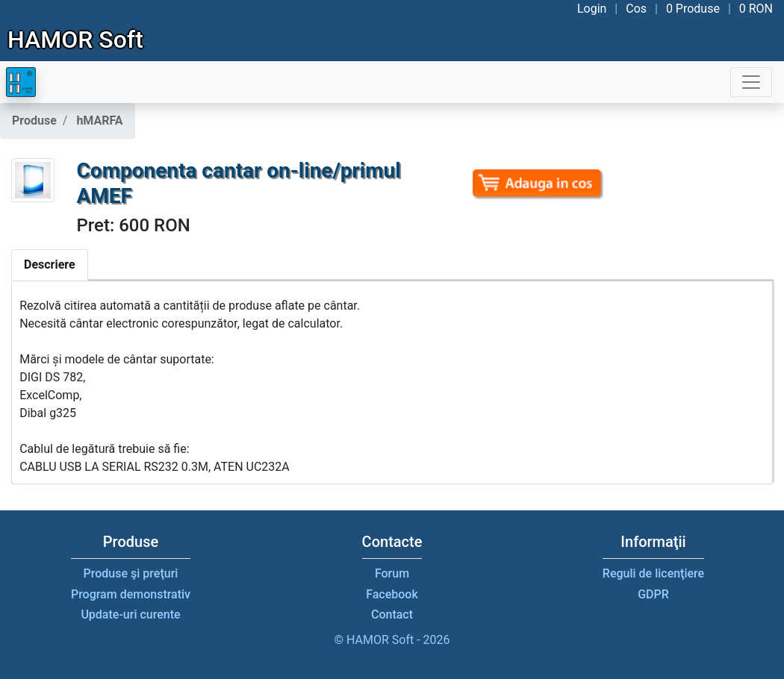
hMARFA (99, 121)
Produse (34, 121)
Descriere (50, 265)
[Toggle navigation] (751, 82)
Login (592, 9)
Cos (636, 9)
